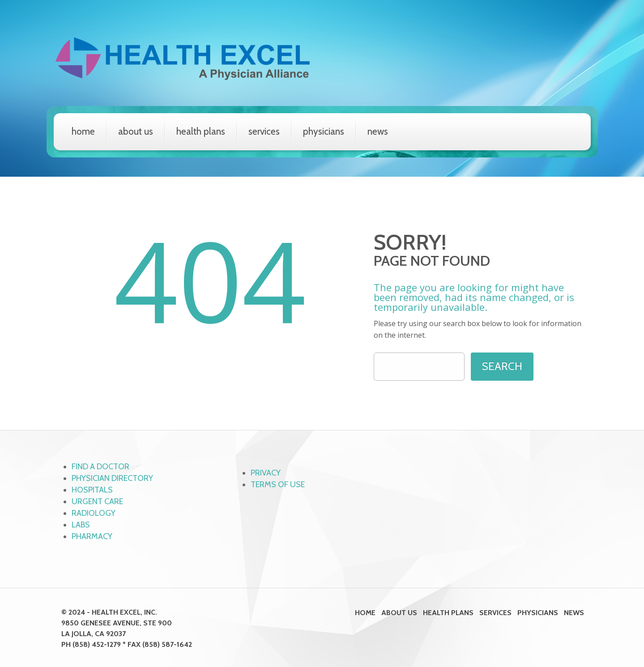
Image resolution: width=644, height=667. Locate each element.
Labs (81, 525)
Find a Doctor (100, 467)
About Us (136, 131)
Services (264, 131)
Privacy (266, 473)
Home (83, 131)
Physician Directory (112, 478)
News (378, 131)
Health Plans (201, 131)
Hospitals (92, 490)
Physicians (324, 131)
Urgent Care (97, 501)
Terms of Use (278, 484)
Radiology (94, 513)
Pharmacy (92, 536)
